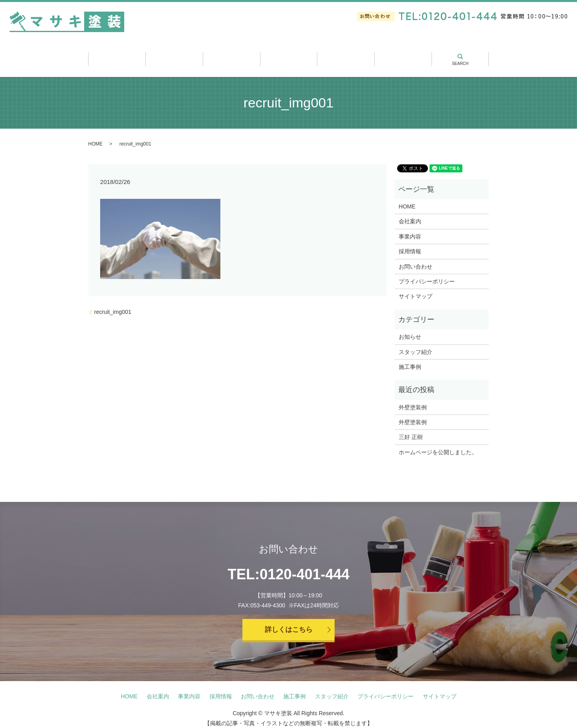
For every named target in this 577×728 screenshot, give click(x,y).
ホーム (117, 56)
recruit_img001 (113, 305)
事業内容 (231, 56)
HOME (95, 137)
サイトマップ (416, 289)
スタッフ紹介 (346, 56)
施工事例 (289, 56)
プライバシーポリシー (427, 275)
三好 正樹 (411, 430)
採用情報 (403, 56)
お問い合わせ (416, 259)
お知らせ (410, 330)
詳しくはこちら (288, 623)
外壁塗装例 (413, 400)
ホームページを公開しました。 (438, 445)
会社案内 (174, 56)
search (460, 53)
